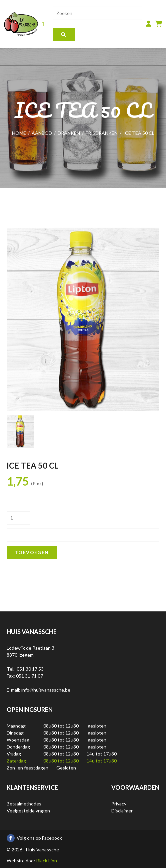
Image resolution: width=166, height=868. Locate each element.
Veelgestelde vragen (28, 811)
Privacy (119, 804)
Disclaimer (122, 811)
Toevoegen (32, 552)
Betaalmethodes (24, 804)
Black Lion (47, 861)
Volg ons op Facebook (34, 838)
